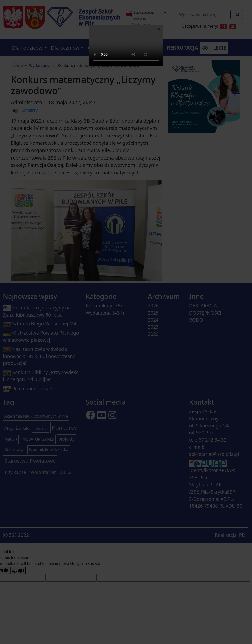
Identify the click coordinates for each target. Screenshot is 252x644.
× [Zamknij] (159, 29)
